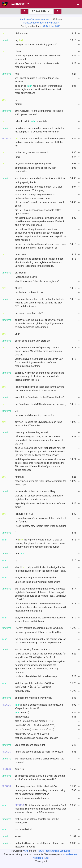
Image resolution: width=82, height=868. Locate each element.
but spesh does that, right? (29, 313)
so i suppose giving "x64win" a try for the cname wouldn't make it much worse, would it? (40, 778)
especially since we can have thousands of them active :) (40, 505)
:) (16, 533)
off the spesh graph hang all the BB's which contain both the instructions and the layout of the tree (39, 440)
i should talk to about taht (31, 121)
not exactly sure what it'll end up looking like (38, 632)
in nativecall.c (22, 717)
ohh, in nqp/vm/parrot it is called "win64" (36, 786)
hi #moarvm (21, 33)
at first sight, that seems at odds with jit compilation (36, 170)
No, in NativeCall (24, 829)
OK (16, 411)
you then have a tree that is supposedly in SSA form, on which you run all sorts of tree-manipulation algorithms (39, 362)
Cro (26, 851)
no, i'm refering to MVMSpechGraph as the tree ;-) (41, 404)
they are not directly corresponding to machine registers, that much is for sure (39, 497)
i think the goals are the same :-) (32, 152)
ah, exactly (20, 273)
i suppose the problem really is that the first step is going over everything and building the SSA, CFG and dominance (40, 303)
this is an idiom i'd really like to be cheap (36, 676)
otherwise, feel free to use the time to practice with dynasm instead (39, 113)
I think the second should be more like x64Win (39, 752)
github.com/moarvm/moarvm (34, 19)
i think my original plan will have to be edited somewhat (38, 57)
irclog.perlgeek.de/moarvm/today (41, 23)
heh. (17, 74)
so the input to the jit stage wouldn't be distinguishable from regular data (35, 196)
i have (18, 51)
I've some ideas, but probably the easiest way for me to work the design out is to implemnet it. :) (40, 641)
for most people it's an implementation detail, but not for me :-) (41, 520)
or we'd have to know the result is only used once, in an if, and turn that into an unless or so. (41, 246)
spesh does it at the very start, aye (33, 341)
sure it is (19, 769)
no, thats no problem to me (29, 292)
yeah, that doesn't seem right (30, 745)
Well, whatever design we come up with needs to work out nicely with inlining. (40, 619)
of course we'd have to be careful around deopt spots (39, 204)
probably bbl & (22, 691)
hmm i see (20, 255)
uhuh (18, 334)
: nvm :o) (22, 713)
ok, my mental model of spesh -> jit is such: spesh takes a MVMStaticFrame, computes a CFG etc (38, 351)
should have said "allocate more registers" (37, 281)
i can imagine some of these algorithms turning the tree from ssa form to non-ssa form (40, 389)
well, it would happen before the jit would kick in (40, 178)
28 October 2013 (52, 26)
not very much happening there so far (34, 415)
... (16, 100)
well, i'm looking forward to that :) (32, 650)
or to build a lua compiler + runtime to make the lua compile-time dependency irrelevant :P (40, 130)
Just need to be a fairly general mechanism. (38, 582)
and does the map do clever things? (33, 698)
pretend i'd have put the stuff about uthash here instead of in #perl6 (40, 845)
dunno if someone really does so (32, 798)
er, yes (18, 836)
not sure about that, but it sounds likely (35, 491)
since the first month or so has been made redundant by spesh (37, 65)
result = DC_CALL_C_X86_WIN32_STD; (35, 725)
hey (19, 40)
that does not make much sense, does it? (36, 738)
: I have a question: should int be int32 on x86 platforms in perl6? (39, 707)
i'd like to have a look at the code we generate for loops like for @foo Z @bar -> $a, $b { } (40, 655)
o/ (16, 560)
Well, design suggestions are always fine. (36, 578)
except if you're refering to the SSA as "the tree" (40, 397)
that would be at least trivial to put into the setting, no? (37, 821)
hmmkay (19, 477)
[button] (78, 4)
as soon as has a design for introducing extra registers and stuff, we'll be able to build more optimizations (39, 89)
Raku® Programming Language (53, 851)
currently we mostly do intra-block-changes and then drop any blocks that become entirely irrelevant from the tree (40, 376)
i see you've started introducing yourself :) (37, 45)
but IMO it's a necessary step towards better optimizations (38, 212)
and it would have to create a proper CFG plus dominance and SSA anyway (39, 188)
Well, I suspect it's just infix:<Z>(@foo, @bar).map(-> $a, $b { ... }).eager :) (35, 685)
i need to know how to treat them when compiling (41, 526)
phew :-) (19, 288)
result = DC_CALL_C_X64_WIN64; (32, 734)
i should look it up (24, 514)
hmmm (19, 104)
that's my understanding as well (31, 432)
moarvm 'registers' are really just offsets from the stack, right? (41, 483)
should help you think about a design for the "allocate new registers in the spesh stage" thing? (41, 569)
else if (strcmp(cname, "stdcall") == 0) (35, 721)
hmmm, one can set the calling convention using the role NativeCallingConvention (40, 792)
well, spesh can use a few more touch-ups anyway (37, 80)
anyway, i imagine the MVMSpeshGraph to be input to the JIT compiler (38, 424)
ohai (20, 554)
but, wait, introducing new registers (33, 164)
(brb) (17, 157)
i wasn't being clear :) (26, 277)
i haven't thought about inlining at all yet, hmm (39, 628)
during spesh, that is (25, 182)
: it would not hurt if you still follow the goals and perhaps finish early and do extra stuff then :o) (40, 142)
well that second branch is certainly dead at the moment (40, 760)
